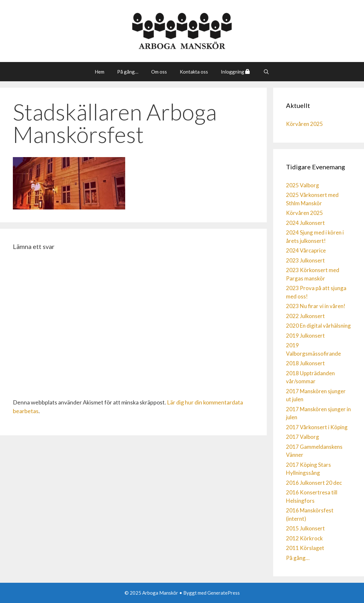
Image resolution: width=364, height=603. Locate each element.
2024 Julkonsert (305, 223)
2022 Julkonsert (305, 316)
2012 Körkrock (304, 538)
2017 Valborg (303, 437)
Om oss (159, 72)
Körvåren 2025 (304, 124)
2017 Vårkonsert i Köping (317, 427)
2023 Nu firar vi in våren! (316, 306)
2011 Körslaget (305, 548)
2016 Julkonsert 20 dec (314, 483)
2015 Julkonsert (305, 528)
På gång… (128, 72)
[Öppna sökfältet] (266, 72)
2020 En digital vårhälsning (318, 326)
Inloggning (235, 72)
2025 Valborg (303, 185)
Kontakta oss (194, 72)
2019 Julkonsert (305, 336)
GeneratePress (224, 593)
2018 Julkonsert (305, 363)
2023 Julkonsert (305, 260)
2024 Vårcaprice (306, 250)
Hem (100, 72)
